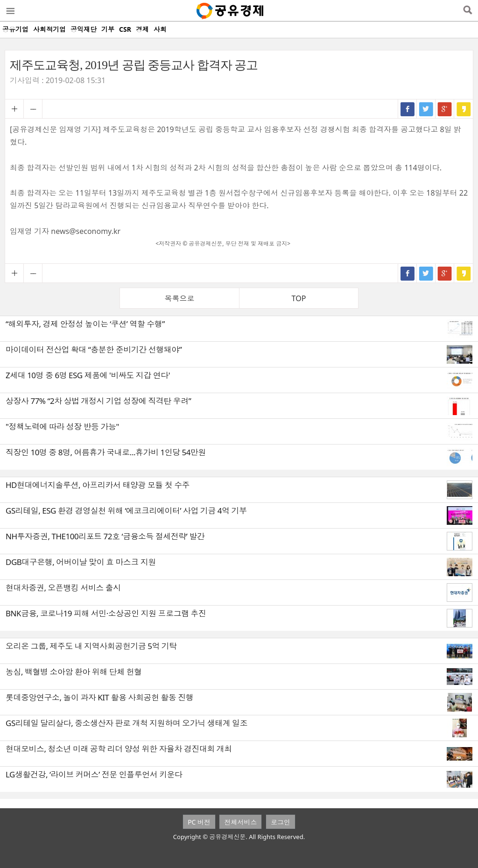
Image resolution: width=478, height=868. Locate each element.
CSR (125, 29)
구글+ (445, 109)
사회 (160, 29)
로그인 (281, 822)
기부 (108, 29)
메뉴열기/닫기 (10, 11)
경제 (142, 29)
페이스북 (408, 109)
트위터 (426, 109)
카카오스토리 (464, 109)
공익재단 (84, 29)
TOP (299, 298)
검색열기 (467, 11)
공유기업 (15, 29)
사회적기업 (49, 29)
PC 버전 (199, 822)
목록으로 (180, 298)
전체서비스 (240, 822)
